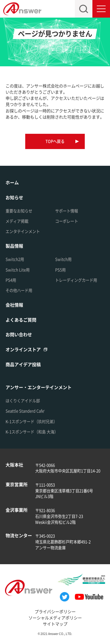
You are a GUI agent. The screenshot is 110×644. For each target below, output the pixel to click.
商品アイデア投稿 (23, 364)
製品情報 (14, 246)
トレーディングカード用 (76, 280)
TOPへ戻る (55, 141)
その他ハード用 (19, 290)
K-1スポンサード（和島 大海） (32, 432)
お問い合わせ (19, 334)
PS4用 (11, 280)
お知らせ (14, 197)
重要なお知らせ (19, 211)
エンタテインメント (23, 231)
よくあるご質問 (21, 320)
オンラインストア (23, 349)
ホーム (12, 182)
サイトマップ (55, 624)
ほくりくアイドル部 (23, 401)
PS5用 (60, 270)
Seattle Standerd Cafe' (25, 411)
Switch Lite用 (18, 270)
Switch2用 (15, 259)
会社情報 (14, 305)
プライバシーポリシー (55, 611)
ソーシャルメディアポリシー (55, 618)
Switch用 (63, 259)
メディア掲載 (17, 221)
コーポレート (67, 221)
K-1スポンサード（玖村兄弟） (31, 421)
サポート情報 (67, 211)
